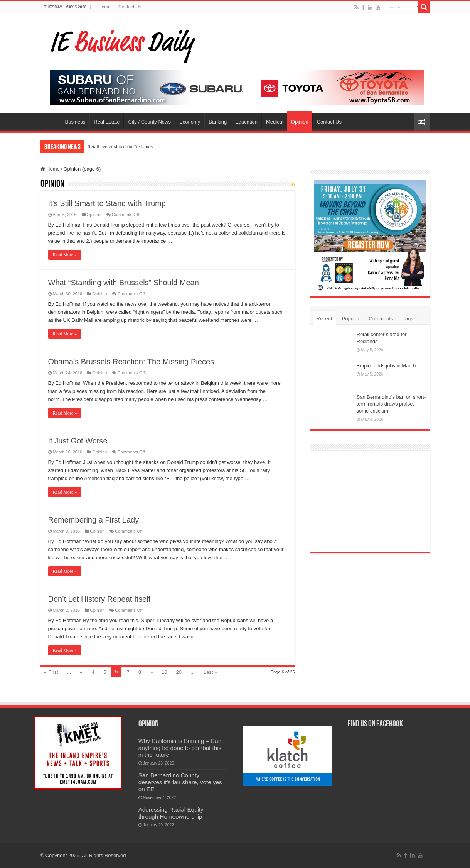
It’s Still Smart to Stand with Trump (107, 203)
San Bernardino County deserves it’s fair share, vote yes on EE (180, 782)
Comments (381, 319)
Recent (324, 319)
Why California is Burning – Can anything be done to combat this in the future (180, 748)
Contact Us (130, 7)
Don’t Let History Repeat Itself (99, 599)
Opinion (300, 122)
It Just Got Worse (78, 441)
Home (104, 7)
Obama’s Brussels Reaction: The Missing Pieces (131, 362)
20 (179, 672)
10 (164, 672)
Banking (218, 122)
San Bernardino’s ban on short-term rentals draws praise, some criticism (391, 404)
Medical (275, 122)
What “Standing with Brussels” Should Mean (124, 283)
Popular (351, 319)
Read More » (65, 255)
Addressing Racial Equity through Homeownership (171, 813)
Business (75, 122)
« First (51, 672)
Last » (210, 672)
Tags (408, 319)
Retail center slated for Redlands (120, 146)
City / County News (149, 122)
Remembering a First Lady (94, 520)
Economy (190, 122)
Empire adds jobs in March (386, 366)
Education (246, 122)
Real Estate (107, 122)
